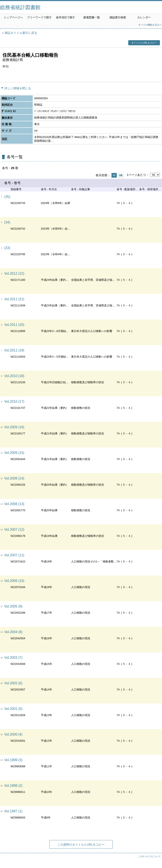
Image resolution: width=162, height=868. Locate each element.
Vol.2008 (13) (14, 504)
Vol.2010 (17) (14, 402)
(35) (7, 197)
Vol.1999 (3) (13, 760)
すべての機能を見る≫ (150, 25)
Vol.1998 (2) (13, 786)
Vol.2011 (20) (14, 325)
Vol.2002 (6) (13, 683)
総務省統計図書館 (20, 7)
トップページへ (13, 17)
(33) (7, 248)
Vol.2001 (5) (13, 709)
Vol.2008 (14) (14, 478)
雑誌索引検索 (118, 17)
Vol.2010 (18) (14, 376)
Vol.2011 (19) (14, 350)
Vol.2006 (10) (14, 581)
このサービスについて (149, 856)
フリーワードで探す (39, 17)
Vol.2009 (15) (14, 453)
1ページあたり (136, 175)
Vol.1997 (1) (13, 811)
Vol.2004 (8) (13, 632)
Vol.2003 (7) (13, 658)
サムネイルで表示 (121, 175)
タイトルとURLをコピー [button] (144, 43)
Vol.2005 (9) (13, 606)
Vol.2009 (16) (14, 427)
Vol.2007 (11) (14, 555)
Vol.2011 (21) (14, 299)
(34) (7, 222)
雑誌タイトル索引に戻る (21, 33)
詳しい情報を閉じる (18, 88)
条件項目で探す (65, 17)
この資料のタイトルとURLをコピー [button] (81, 845)
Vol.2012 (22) (14, 273)
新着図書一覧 (92, 17)
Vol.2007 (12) (14, 530)
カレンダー (144, 17)
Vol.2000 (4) (13, 734)
